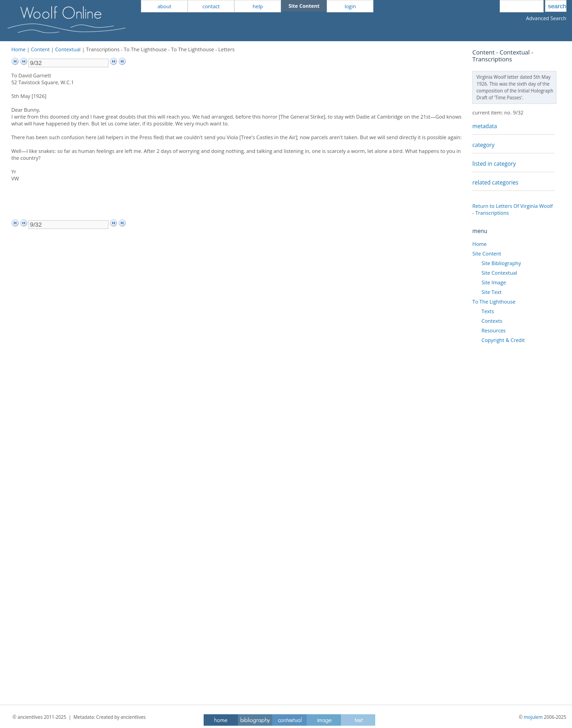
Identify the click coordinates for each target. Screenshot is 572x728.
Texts (488, 311)
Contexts (492, 321)
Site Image (494, 282)
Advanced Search (546, 18)
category (483, 145)
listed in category (494, 164)
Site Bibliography (501, 263)
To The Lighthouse (494, 302)
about (164, 6)
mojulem (533, 717)
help (258, 6)
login (350, 6)
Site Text (491, 292)
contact (211, 6)
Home (19, 49)
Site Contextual (499, 273)
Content (40, 49)
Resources (494, 330)
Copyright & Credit (503, 340)
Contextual (68, 49)
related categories (495, 182)
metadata (485, 126)
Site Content (487, 253)
